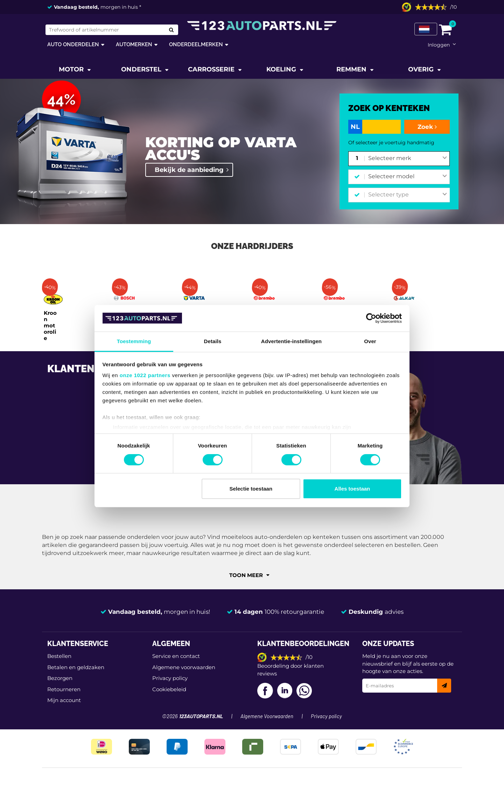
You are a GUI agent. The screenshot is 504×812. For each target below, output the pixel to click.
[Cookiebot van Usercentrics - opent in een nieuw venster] (371, 318)
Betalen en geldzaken (76, 667)
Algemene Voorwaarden (267, 717)
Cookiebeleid (169, 689)
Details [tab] (213, 341)
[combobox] (408, 159)
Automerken (134, 44)
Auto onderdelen (73, 44)
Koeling (282, 69)
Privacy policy (170, 678)
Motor (72, 69)
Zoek (427, 127)
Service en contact (176, 656)
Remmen (352, 69)
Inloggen (439, 45)
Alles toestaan (352, 489)
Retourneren (64, 689)
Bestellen (59, 656)
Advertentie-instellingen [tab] (291, 341)
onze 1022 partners (145, 375)
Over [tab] (370, 341)
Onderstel (142, 69)
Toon (249, 575)
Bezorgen (60, 678)
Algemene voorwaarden (184, 667)
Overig (422, 69)
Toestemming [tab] (134, 341)
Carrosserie (212, 69)
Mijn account (64, 700)
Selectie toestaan (251, 489)
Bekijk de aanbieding (189, 170)
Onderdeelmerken (196, 44)
